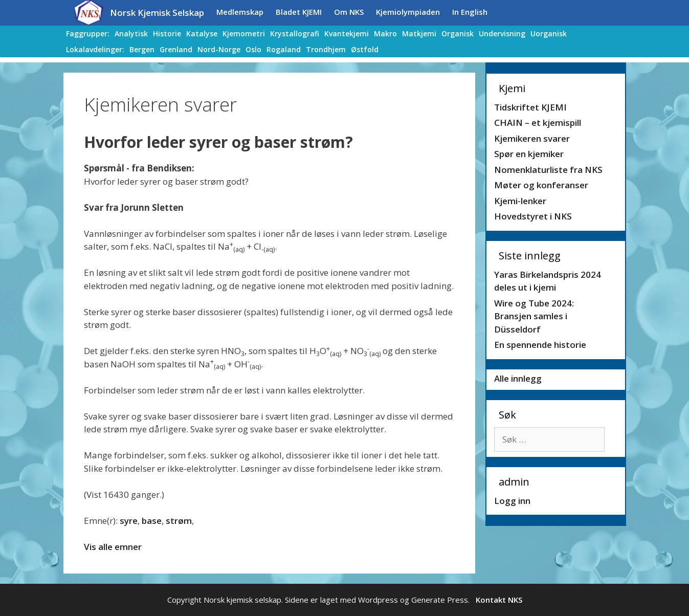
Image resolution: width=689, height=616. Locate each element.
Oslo (253, 49)
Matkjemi (419, 34)
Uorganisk (549, 34)
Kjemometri (244, 34)
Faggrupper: (88, 34)
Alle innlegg (518, 378)
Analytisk (131, 34)
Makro (385, 34)
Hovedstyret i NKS (533, 216)
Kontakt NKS (499, 600)
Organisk (458, 34)
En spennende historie (540, 345)
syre (129, 521)
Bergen (142, 49)
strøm (179, 521)
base (152, 521)
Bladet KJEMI (299, 12)
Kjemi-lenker (520, 201)
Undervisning (502, 34)
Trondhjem (326, 49)
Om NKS (349, 12)
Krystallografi (295, 34)
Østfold (365, 49)
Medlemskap (240, 12)
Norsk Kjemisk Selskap (157, 13)
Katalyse (202, 34)
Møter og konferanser (541, 185)
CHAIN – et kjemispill (538, 123)
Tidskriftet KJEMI (530, 107)
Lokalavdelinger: (95, 49)
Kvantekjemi (347, 34)
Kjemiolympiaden (408, 12)
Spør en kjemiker (529, 154)
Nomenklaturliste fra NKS (548, 170)
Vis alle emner (113, 547)
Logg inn (512, 501)
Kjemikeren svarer (532, 138)
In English (470, 12)
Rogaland (284, 49)
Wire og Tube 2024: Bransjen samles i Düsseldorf (534, 316)
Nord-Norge (219, 49)
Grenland (176, 49)
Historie (167, 34)
